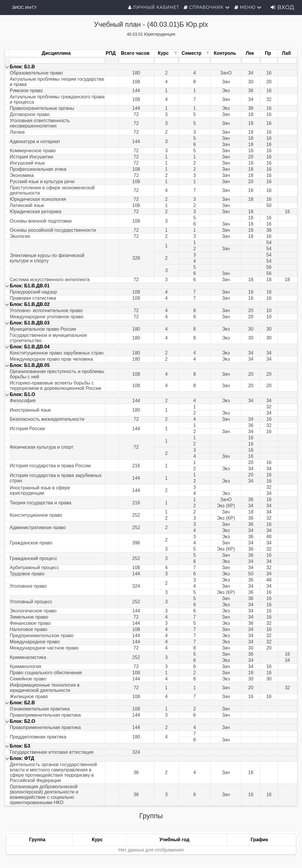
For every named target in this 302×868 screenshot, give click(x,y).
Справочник (207, 7)
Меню (248, 7)
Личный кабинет (154, 7)
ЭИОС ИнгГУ (24, 7)
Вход (283, 7)
